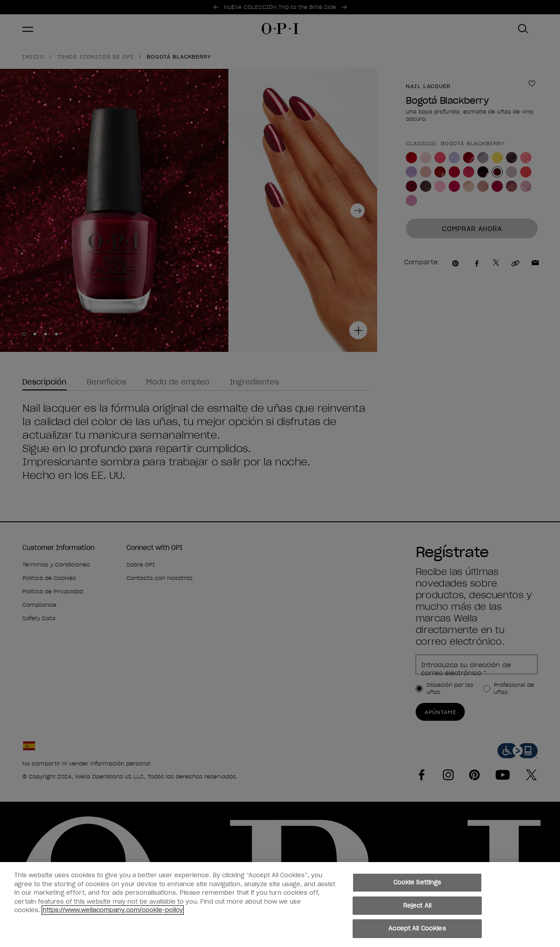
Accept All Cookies (417, 928)
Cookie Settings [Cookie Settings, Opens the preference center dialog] (417, 882)
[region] (280, 905)
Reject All (417, 906)
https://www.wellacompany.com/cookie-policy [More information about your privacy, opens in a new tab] (113, 910)
